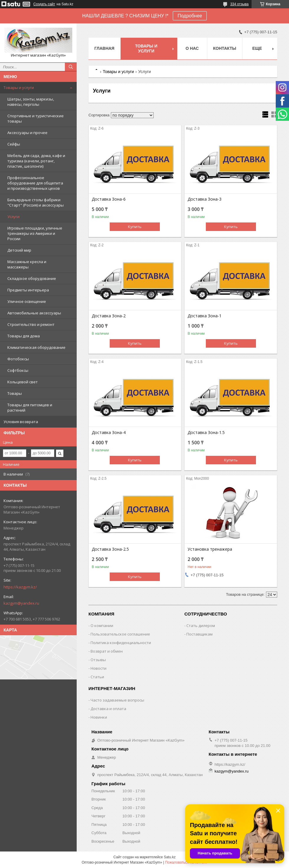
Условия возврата (21, 422)
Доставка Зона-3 (205, 199)
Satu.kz (170, 857)
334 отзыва (239, 4)
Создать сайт (44, 4)
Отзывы (98, 660)
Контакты (225, 48)
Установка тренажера (210, 549)
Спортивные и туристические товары (36, 118)
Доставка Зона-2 (109, 316)
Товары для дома (24, 336)
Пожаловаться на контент (186, 862)
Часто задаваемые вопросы (117, 700)
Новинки (99, 717)
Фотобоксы (18, 359)
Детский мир (19, 250)
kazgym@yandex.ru (21, 603)
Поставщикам (199, 634)
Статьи (97, 677)
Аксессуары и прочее (27, 133)
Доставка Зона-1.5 (206, 433)
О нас (192, 48)
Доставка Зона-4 (109, 433)
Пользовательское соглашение (120, 634)
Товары (15, 393)
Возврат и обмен (107, 651)
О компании (102, 626)
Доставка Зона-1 (205, 316)
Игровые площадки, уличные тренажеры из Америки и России (35, 233)
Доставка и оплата (108, 709)
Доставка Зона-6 (109, 199)
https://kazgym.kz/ (20, 587)
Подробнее (190, 16)
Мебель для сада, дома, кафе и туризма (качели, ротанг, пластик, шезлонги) (36, 161)
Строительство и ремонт (31, 324)
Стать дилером (201, 626)
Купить (135, 227)
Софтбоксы (18, 370)
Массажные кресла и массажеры (27, 264)
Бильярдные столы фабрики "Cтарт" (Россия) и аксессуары (36, 202)
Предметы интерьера (28, 290)
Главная (104, 48)
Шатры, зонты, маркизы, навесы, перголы (31, 102)
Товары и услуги (19, 88)
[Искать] (71, 67)
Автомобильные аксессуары (34, 313)
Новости (98, 668)
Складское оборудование (32, 278)
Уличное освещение (27, 301)
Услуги (13, 217)
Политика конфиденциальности (121, 643)
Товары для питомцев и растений (30, 407)
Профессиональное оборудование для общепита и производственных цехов (35, 183)
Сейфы (14, 144)
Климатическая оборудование (36, 347)
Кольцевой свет (23, 382)
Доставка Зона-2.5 (110, 549)
